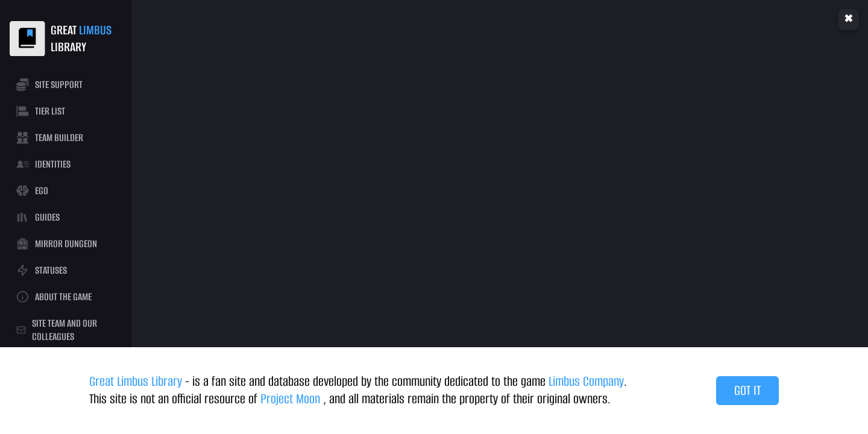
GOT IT (747, 390)
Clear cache (848, 20)
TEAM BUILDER (49, 138)
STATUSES (41, 270)
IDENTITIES (43, 164)
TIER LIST (40, 111)
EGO (32, 191)
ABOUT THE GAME (54, 297)
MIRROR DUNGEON (56, 244)
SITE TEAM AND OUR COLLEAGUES (57, 330)
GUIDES (38, 217)
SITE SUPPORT (49, 85)
